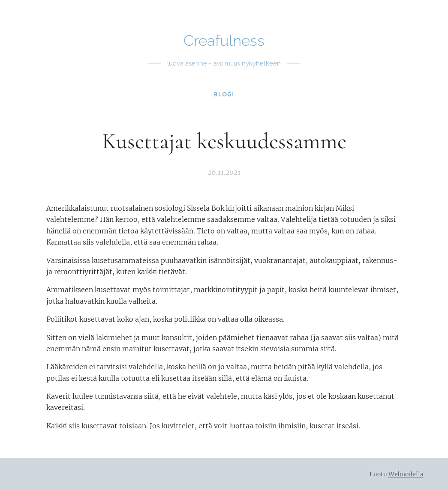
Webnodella (406, 474)
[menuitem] (224, 95)
